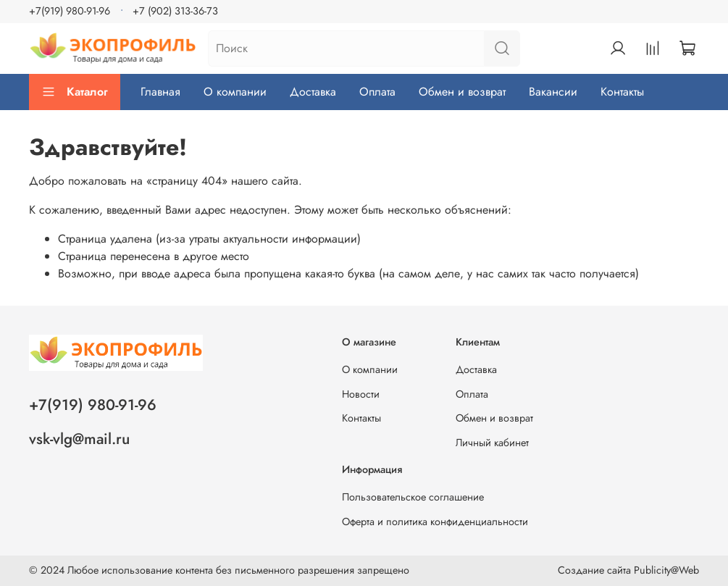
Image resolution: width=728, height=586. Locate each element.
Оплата (377, 92)
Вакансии (553, 92)
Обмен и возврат (462, 92)
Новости (361, 394)
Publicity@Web (666, 570)
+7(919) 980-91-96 (70, 11)
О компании (235, 92)
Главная (160, 92)
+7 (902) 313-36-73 (175, 11)
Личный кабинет (492, 443)
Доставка (313, 92)
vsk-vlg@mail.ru (79, 439)
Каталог (75, 92)
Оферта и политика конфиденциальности (435, 522)
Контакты (622, 92)
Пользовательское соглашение (413, 497)
